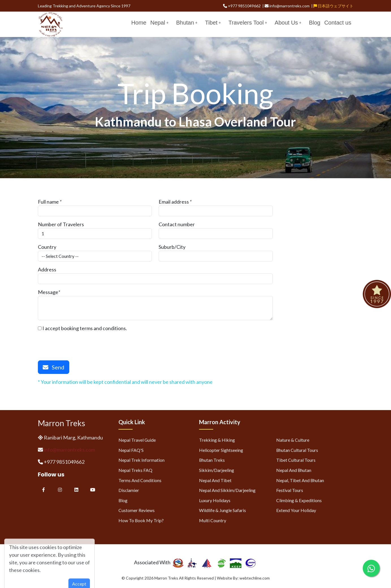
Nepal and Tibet (215, 480)
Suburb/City (172, 247)
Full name (48, 202)
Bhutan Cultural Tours (297, 450)
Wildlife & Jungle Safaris (222, 510)
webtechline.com (255, 578)
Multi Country (213, 520)
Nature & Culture (293, 440)
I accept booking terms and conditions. (82, 328)
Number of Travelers (61, 224)
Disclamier (129, 490)
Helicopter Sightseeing (221, 450)
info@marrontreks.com (69, 450)
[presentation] (81, 343)
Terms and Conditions (140, 480)
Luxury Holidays (215, 500)
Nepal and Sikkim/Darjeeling (227, 490)
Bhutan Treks (212, 460)
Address (47, 269)
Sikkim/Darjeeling (217, 470)
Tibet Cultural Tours (296, 460)
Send (54, 367)
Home (139, 23)
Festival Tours (290, 490)
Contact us (338, 23)
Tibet (213, 23)
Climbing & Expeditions (299, 500)
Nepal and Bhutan (294, 470)
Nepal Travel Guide (137, 440)
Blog (315, 23)
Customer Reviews (137, 510)
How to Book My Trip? (141, 520)
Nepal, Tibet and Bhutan (300, 480)
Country (47, 247)
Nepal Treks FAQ (135, 470)
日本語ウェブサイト (333, 6)
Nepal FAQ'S (131, 450)
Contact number (177, 224)
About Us (288, 23)
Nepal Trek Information (142, 460)
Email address (174, 202)
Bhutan (187, 23)
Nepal (159, 23)
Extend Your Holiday (296, 510)
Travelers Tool (248, 23)
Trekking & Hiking (217, 440)
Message (48, 292)
